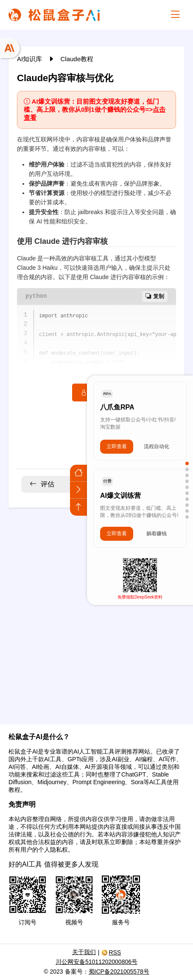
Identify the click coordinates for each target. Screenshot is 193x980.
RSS (111, 952)
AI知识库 (30, 59)
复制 (155, 296)
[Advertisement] (96, 611)
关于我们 (84, 952)
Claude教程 (77, 59)
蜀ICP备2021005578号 (119, 972)
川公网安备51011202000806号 (96, 962)
